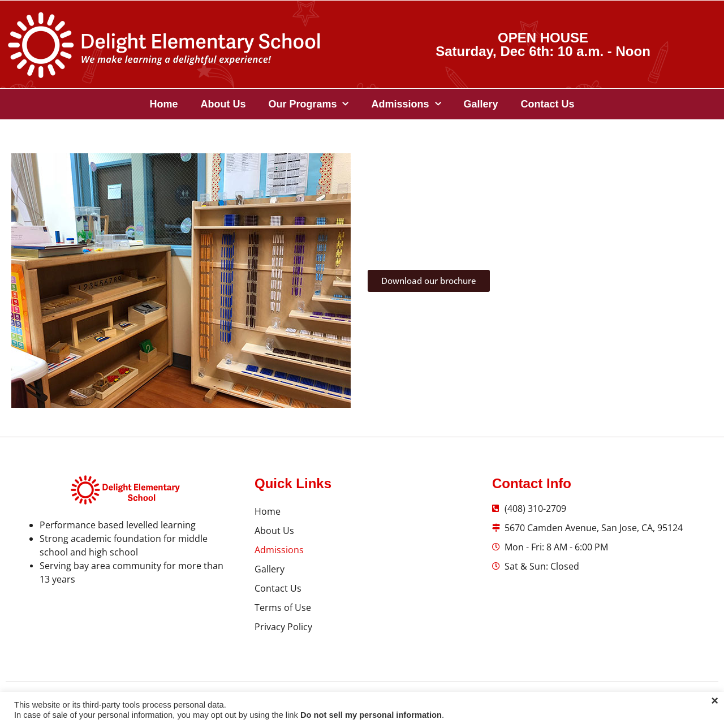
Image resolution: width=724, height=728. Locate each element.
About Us (223, 104)
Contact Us (548, 104)
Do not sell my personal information (371, 715)
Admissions (406, 104)
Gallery (481, 104)
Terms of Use (283, 608)
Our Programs (308, 104)
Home (163, 104)
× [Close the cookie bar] (715, 701)
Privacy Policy (283, 627)
